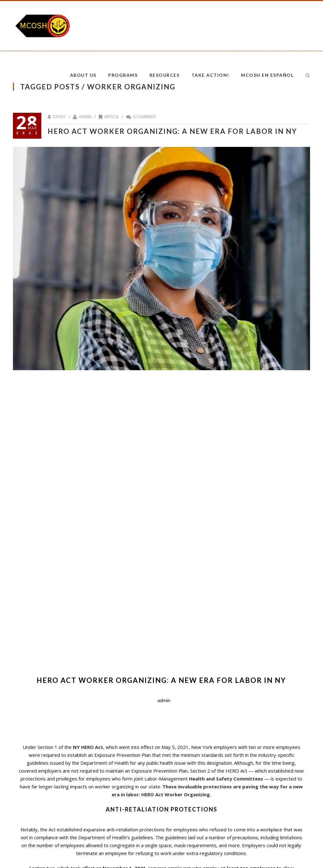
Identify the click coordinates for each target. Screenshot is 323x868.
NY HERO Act (88, 747)
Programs (123, 75)
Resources (165, 75)
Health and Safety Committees (227, 779)
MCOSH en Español (267, 75)
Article (112, 117)
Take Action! (210, 75)
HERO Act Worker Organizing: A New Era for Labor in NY (172, 131)
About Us (83, 75)
